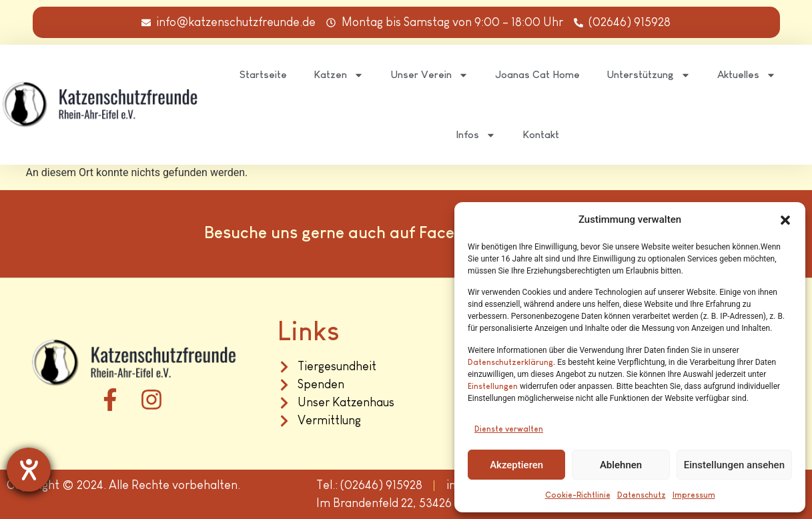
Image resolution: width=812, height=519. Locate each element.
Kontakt (541, 134)
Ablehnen (621, 465)
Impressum (694, 495)
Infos (476, 135)
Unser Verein (429, 75)
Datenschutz (642, 495)
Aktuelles (747, 75)
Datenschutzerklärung (510, 362)
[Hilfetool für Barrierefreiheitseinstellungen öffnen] (29, 470)
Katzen (339, 75)
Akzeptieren (516, 465)
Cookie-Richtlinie (578, 495)
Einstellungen (493, 386)
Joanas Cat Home (537, 74)
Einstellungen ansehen (734, 465)
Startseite (263, 74)
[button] (785, 220)
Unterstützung (649, 75)
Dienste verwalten (509, 429)
